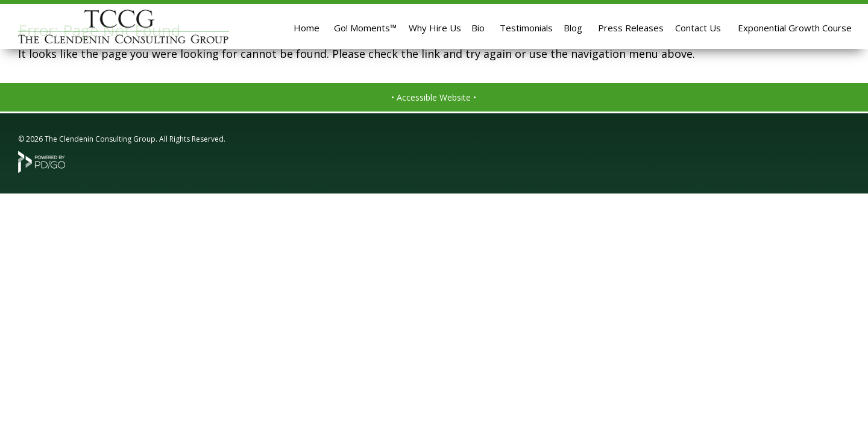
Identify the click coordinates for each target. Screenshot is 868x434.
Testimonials (526, 28)
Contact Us (698, 28)
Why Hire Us (435, 28)
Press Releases (631, 28)
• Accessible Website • (434, 97)
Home (307, 28)
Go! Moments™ (365, 28)
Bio (478, 28)
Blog (573, 28)
